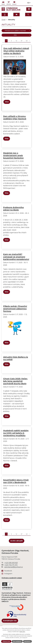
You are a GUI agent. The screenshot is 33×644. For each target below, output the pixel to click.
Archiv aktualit (17, 541)
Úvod (3, 20)
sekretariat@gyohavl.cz (14, 567)
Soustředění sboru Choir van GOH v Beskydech (16, 481)
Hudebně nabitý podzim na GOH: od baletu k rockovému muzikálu (16, 433)
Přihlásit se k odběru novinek (18, 31)
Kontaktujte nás (10, 621)
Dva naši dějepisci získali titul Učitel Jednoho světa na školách (16, 51)
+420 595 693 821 (11, 563)
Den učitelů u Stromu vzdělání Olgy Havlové (15, 118)
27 (22, 41)
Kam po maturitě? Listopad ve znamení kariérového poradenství (16, 257)
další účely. (23, 632)
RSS (22, 35)
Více (7, 102)
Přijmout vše (6, 641)
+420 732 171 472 (11, 565)
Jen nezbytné (17, 641)
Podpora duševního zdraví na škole (13, 209)
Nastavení (27, 641)
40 (27, 41)
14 (16, 41)
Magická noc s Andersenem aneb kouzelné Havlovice (13, 155)
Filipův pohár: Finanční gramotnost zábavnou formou (15, 309)
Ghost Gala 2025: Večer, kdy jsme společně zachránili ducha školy (15, 381)
